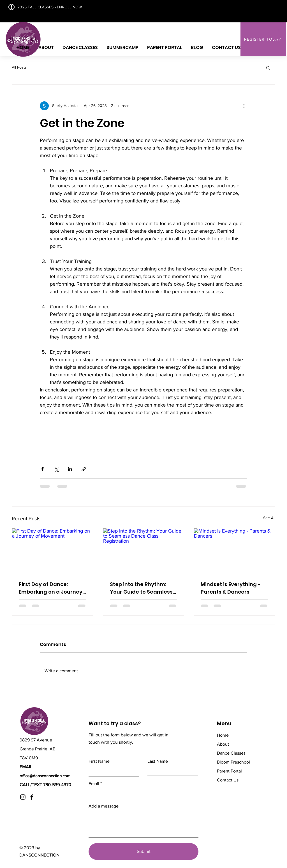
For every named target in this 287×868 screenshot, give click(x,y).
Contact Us (228, 780)
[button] (276, 33)
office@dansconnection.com (45, 776)
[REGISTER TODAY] (263, 39)
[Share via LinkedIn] (70, 469)
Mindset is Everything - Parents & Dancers (231, 588)
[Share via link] (84, 469)
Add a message (104, 806)
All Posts (19, 67)
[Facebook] (32, 797)
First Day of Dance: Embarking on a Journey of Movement (51, 588)
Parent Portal (229, 771)
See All (269, 518)
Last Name (158, 761)
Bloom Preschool (233, 762)
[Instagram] (23, 797)
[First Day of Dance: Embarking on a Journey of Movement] (53, 551)
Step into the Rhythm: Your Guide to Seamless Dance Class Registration (143, 588)
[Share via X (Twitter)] (56, 469)
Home (223, 735)
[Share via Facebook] (42, 469)
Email (94, 784)
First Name (99, 761)
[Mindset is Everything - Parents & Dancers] (234, 551)
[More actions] (244, 106)
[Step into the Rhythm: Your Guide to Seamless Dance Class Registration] (144, 551)
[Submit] (143, 851)
